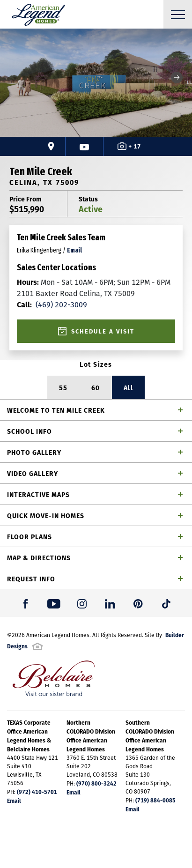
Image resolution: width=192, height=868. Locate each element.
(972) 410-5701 (37, 792)
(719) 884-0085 (155, 800)
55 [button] (63, 387)
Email (14, 801)
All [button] (129, 387)
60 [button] (96, 387)
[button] (177, 78)
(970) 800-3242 (96, 783)
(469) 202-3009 (52, 304)
